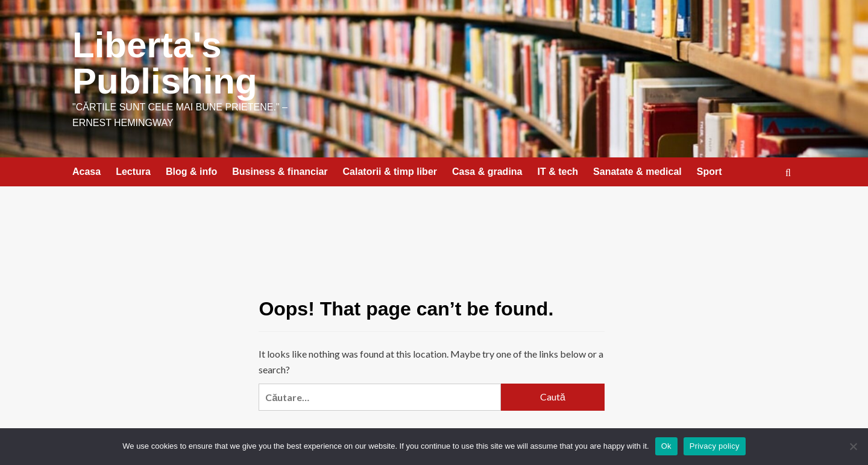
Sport (709, 172)
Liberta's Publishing (165, 63)
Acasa (86, 172)
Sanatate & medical (637, 172)
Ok (666, 446)
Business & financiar (280, 172)
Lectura (133, 172)
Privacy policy (715, 446)
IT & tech (558, 172)
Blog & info (191, 172)
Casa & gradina (487, 172)
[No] (853, 446)
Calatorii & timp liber (390, 172)
